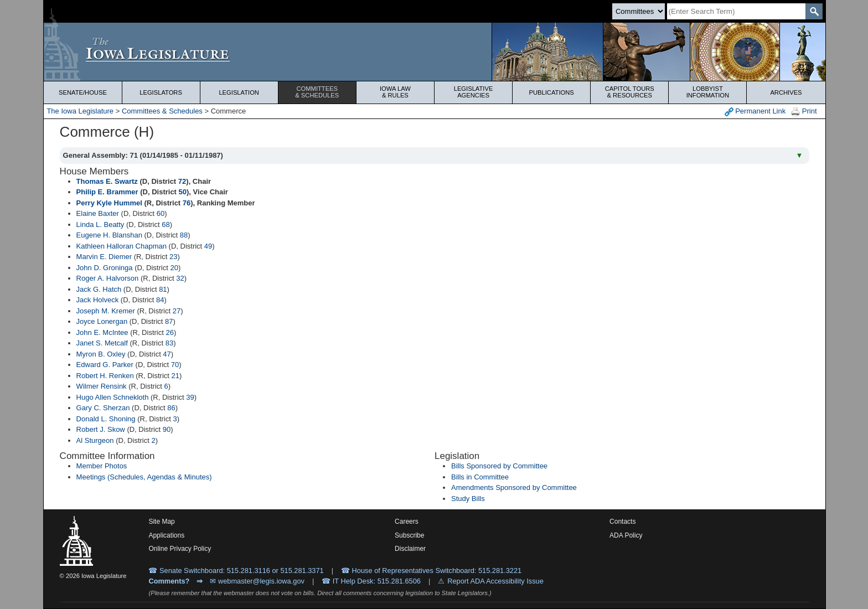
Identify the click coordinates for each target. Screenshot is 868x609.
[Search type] (639, 11)
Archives (786, 92)
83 (169, 343)
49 (208, 246)
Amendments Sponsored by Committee (514, 487)
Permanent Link (755, 112)
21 (175, 376)
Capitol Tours (629, 92)
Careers (407, 522)
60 (161, 213)
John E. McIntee (102, 332)
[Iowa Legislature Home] (434, 52)
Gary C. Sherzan (103, 408)
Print (804, 112)
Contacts (622, 522)
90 (167, 429)
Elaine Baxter (98, 213)
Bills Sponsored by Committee (499, 466)
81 (163, 289)
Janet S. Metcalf (102, 343)
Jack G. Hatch (99, 289)
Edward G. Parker (105, 365)
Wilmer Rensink (102, 386)
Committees (317, 92)
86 (171, 408)
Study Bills (468, 499)
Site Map (161, 522)
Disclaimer (410, 549)
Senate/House (83, 92)
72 (182, 181)
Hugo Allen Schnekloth (113, 397)
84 (160, 300)
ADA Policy (626, 535)
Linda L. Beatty (100, 224)
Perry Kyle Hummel (109, 203)
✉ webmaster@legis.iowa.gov (257, 581)
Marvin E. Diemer (104, 257)
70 (175, 365)
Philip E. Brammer (107, 192)
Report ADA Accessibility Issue (495, 581)
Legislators (161, 92)
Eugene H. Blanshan (109, 235)
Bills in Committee (480, 477)
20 (174, 268)
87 (169, 321)
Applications (166, 535)
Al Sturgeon (95, 440)
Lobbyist (707, 92)
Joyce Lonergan (102, 321)
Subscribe (409, 535)
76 (187, 203)
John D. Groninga (105, 268)
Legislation (239, 92)
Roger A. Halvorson (108, 278)
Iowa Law (395, 92)
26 (169, 332)
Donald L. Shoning (106, 419)
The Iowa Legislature (80, 111)
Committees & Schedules (162, 111)
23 (173, 257)
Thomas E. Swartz (107, 181)
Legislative (473, 92)
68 (166, 224)
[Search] (736, 11)
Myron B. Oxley (101, 354)
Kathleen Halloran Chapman (122, 246)
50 (183, 192)
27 (177, 311)
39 (190, 397)
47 (167, 354)
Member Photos (102, 466)
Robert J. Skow (101, 429)
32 (180, 278)
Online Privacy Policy (180, 549)
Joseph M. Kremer (106, 311)
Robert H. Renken (105, 376)
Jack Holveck (98, 300)
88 (184, 235)
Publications (552, 92)
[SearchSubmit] (814, 11)
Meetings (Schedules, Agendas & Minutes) (144, 477)
